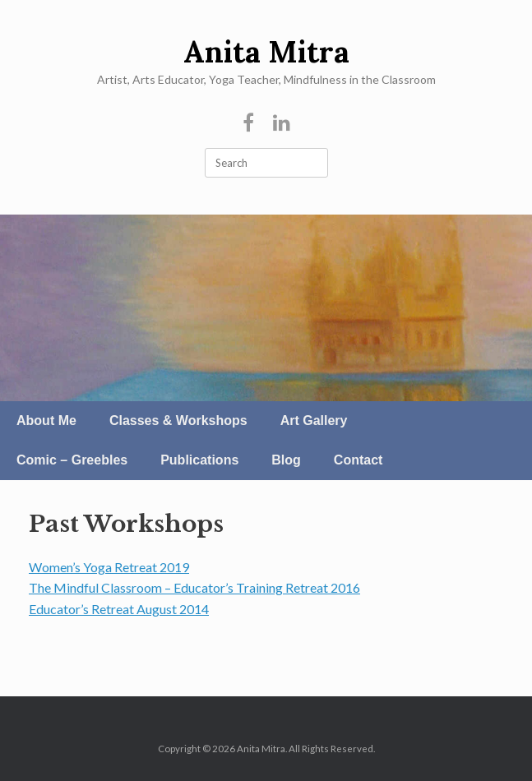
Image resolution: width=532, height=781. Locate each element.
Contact (359, 460)
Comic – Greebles (72, 460)
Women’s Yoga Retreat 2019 (109, 567)
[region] (266, 308)
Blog (286, 460)
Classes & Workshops (178, 421)
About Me (46, 421)
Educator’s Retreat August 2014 (119, 609)
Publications (199, 460)
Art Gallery (314, 421)
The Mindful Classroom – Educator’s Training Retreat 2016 (194, 587)
